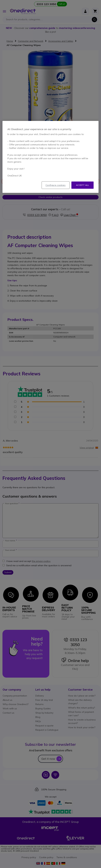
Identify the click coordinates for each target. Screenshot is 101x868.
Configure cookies (56, 185)
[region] (50, 157)
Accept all (82, 185)
